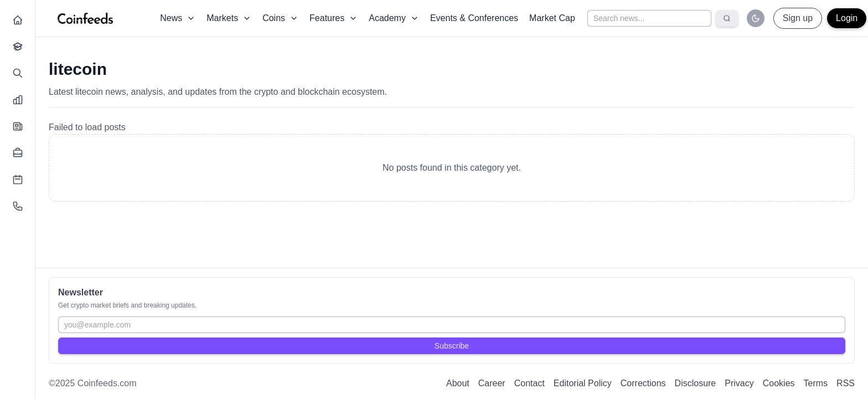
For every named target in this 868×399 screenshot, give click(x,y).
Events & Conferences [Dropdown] (474, 18)
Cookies (779, 383)
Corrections (643, 383)
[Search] (727, 18)
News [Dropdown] (178, 18)
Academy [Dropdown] (394, 18)
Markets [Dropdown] (229, 18)
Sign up (798, 18)
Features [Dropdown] (334, 18)
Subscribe (452, 346)
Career (492, 383)
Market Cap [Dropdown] (552, 18)
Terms (816, 383)
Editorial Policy (583, 383)
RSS (846, 383)
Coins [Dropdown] (280, 18)
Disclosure (696, 383)
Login (847, 18)
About (458, 383)
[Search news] (649, 18)
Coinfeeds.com (107, 383)
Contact (529, 383)
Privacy (739, 383)
